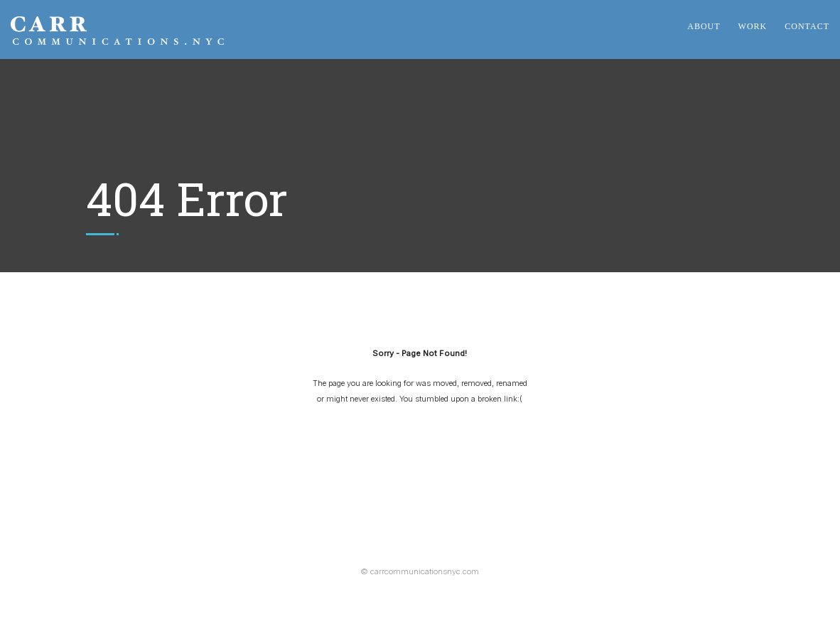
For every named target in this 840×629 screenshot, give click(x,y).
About (704, 26)
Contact (807, 26)
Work (753, 26)
